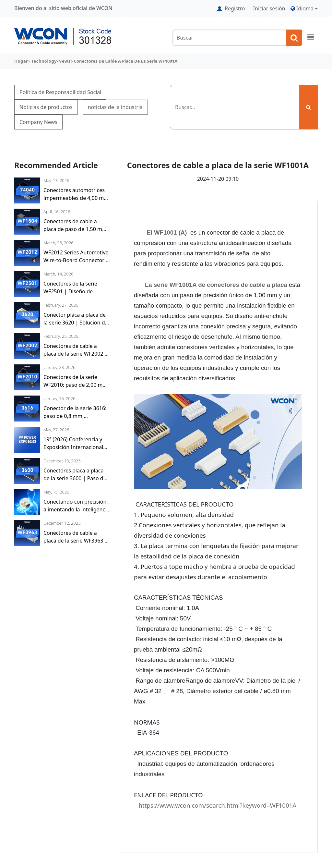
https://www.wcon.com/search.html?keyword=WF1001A (218, 805)
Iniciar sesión (269, 8)
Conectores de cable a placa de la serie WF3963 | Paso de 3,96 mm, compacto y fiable (75, 537)
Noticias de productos (46, 107)
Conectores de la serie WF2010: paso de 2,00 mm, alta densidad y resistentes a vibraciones (76, 381)
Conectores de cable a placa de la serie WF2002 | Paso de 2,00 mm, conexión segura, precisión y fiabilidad (77, 350)
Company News (38, 122)
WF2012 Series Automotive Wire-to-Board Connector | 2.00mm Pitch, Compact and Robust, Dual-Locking (76, 257)
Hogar (21, 61)
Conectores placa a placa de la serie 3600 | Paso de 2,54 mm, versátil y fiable (75, 475)
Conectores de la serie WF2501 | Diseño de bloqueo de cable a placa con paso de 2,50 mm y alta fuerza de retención (77, 288)
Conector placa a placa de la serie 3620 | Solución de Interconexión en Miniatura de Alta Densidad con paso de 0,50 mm (77, 319)
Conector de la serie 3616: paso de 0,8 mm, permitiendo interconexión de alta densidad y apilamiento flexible (76, 412)
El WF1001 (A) (167, 232)
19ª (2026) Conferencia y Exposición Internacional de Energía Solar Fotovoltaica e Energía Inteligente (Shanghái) (73, 443)
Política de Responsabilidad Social (60, 92)
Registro (232, 8)
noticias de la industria (115, 107)
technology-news (51, 61)
